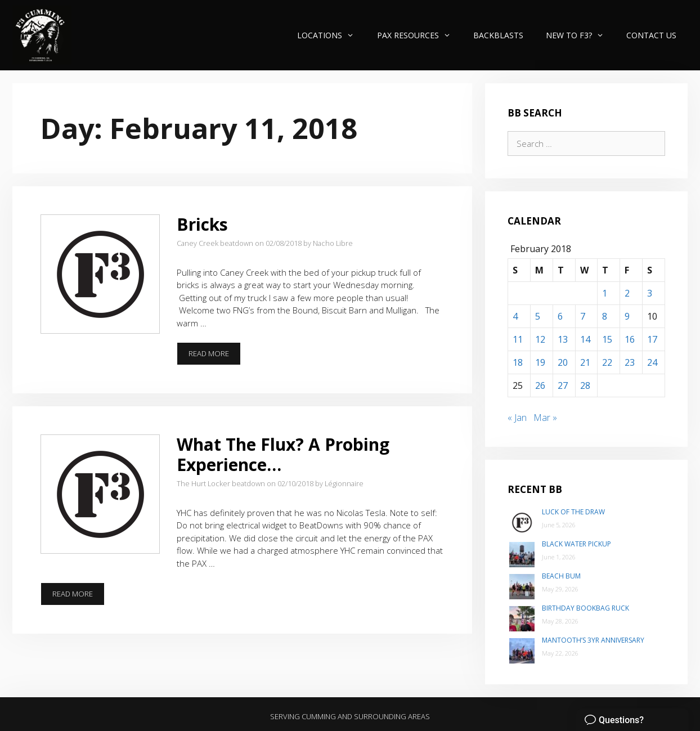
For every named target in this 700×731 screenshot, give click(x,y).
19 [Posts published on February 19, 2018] (540, 362)
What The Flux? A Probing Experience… (283, 454)
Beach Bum (561, 576)
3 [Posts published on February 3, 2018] (650, 293)
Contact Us (651, 35)
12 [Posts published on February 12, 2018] (540, 339)
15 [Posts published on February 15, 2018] (607, 339)
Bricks (202, 224)
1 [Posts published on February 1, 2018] (605, 293)
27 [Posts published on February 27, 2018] (563, 385)
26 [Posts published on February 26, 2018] (540, 385)
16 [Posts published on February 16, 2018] (630, 339)
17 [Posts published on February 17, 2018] (652, 339)
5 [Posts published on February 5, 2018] (538, 316)
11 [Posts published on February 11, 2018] (518, 339)
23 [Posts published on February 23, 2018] (630, 362)
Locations (331, 35)
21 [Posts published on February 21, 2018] (585, 362)
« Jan (517, 418)
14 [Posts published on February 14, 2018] (585, 339)
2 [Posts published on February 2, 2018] (627, 293)
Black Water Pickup (576, 544)
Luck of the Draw (573, 512)
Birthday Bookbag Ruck (585, 608)
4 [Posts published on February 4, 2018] (515, 316)
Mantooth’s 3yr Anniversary (593, 640)
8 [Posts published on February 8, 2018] (605, 316)
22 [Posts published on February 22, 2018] (607, 362)
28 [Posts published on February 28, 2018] (585, 385)
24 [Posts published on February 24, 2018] (652, 362)
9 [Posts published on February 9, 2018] (627, 316)
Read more (215, 353)
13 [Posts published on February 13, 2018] (563, 339)
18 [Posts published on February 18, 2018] (518, 362)
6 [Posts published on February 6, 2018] (560, 316)
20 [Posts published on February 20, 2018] (563, 362)
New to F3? (580, 35)
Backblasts (498, 35)
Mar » (545, 418)
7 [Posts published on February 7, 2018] (583, 316)
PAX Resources (419, 35)
